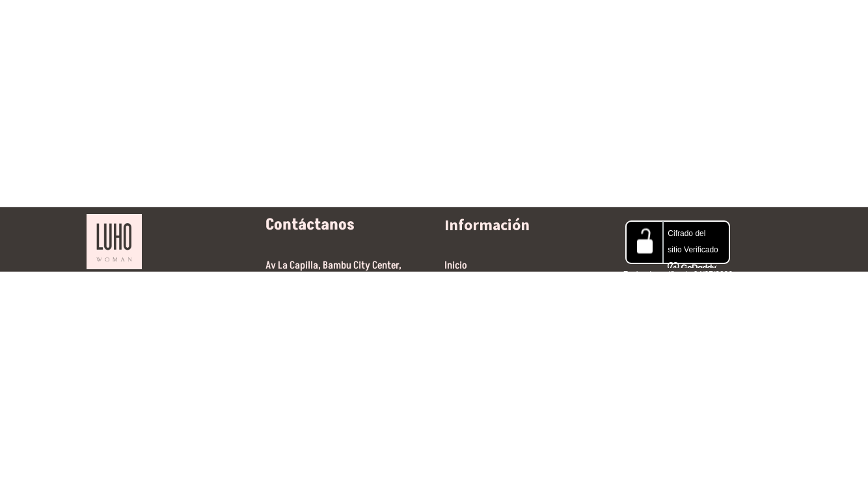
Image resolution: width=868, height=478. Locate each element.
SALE (438, 25)
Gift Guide (501, 25)
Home (207, 25)
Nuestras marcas (291, 25)
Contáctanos (587, 25)
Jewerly (380, 25)
